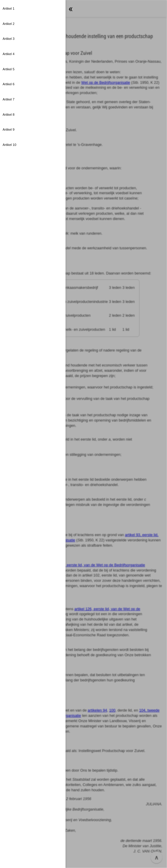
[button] (83, 434)
